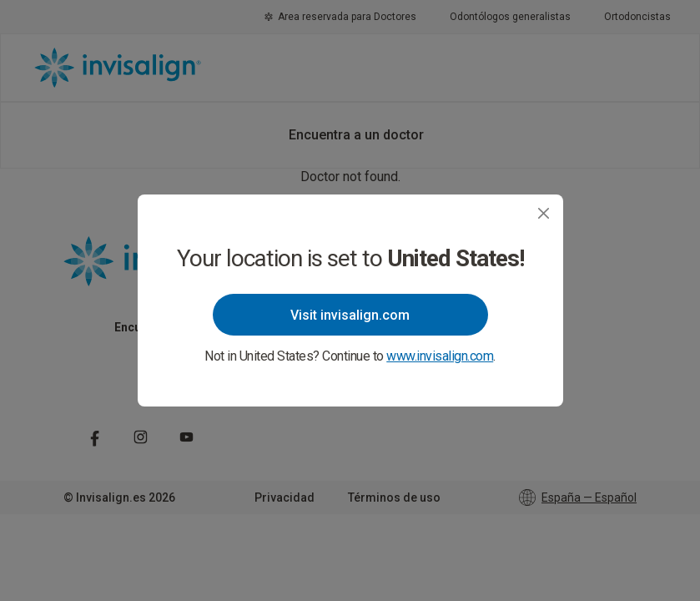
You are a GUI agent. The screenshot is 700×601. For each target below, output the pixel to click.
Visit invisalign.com (350, 315)
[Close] (544, 213)
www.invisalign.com (440, 356)
